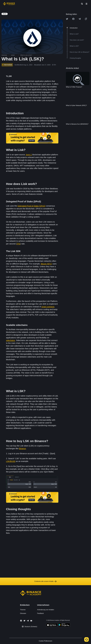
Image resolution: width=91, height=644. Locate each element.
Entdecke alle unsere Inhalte (46, 581)
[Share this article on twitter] (67, 19)
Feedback (40, 613)
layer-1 (29, 155)
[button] (86, 4)
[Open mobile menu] (86, 4)
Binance (22, 449)
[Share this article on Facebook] (73, 19)
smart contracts (48, 307)
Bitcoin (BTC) (46, 264)
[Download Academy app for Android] (64, 625)
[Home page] (9, 4)
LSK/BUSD (11, 461)
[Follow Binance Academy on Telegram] (28, 621)
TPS (18, 244)
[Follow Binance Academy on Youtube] (31, 621)
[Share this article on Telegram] (80, 19)
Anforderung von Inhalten (46, 610)
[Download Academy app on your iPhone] (52, 625)
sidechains (11, 340)
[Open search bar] (81, 4)
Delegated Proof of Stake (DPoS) (31, 206)
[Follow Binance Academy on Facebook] (21, 621)
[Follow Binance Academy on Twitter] (24, 621)
